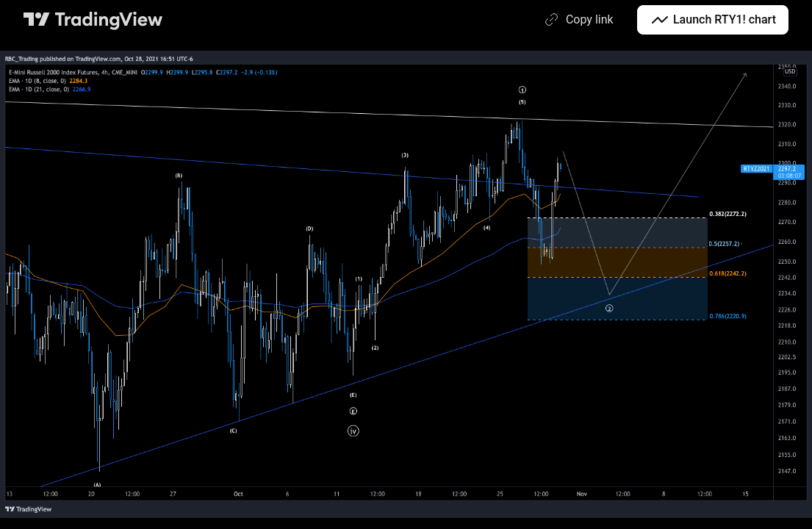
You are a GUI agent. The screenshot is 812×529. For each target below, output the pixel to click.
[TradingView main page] (93, 20)
